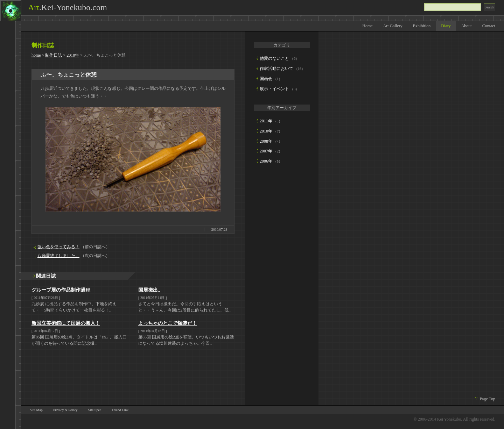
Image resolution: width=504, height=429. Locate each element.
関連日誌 (46, 276)
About (467, 26)
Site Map (36, 410)
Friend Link (120, 410)
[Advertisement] (282, 282)
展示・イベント (274, 89)
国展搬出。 (150, 290)
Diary (446, 26)
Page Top (487, 399)
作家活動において (276, 69)
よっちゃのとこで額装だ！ (168, 323)
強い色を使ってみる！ (58, 247)
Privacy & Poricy (65, 410)
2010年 (73, 55)
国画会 (266, 79)
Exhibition (422, 26)
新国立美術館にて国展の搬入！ (66, 323)
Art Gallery (393, 26)
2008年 (266, 141)
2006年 (266, 161)
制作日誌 (54, 55)
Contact (489, 26)
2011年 (266, 121)
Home (367, 26)
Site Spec (95, 410)
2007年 (266, 151)
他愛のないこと (274, 58)
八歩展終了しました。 (58, 256)
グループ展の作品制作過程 (61, 290)
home (36, 55)
